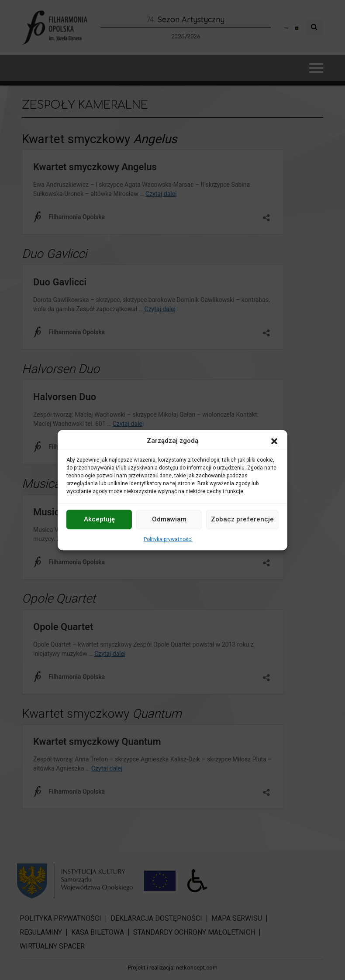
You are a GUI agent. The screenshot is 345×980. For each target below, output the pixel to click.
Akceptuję (99, 519)
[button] (274, 441)
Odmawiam (169, 519)
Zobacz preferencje (242, 519)
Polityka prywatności (168, 539)
